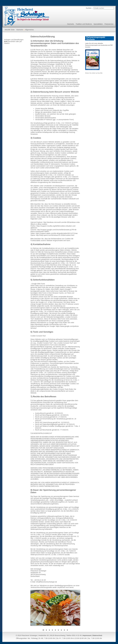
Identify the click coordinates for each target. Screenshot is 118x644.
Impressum (87, 635)
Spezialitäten (98, 24)
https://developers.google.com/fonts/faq (45, 324)
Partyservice (109, 24)
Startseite (70, 24)
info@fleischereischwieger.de (41, 68)
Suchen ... (89, 8)
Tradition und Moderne (84, 24)
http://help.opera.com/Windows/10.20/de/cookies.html (55, 235)
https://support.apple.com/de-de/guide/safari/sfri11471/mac (57, 233)
